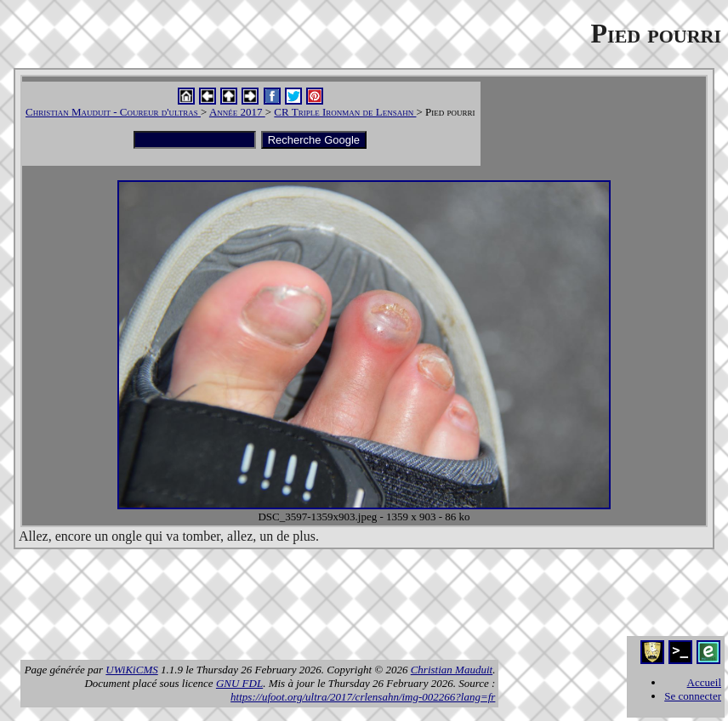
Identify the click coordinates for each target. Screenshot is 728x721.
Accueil (704, 682)
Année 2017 (237, 112)
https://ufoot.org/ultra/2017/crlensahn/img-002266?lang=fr (363, 697)
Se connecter (693, 696)
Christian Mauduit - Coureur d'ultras (113, 112)
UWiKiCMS (131, 670)
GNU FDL (239, 683)
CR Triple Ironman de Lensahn (345, 112)
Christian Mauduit (452, 670)
